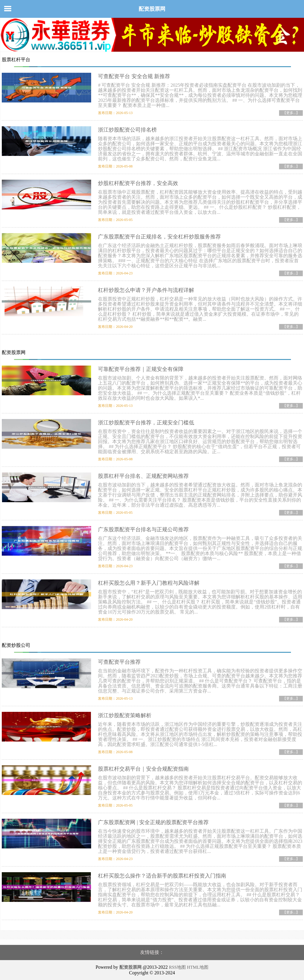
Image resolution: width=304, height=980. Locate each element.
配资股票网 (152, 9)
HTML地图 (198, 967)
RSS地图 (177, 967)
